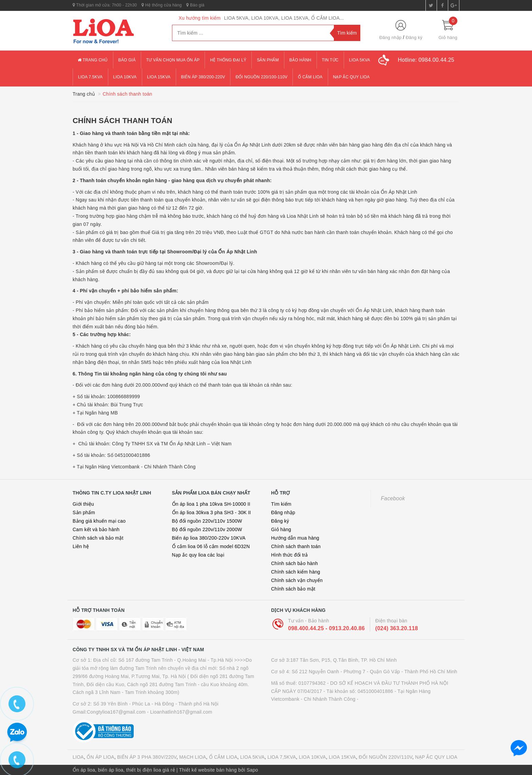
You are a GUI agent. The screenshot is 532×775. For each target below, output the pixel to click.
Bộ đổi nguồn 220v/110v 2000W (207, 529)
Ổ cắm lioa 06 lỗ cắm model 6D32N (211, 546)
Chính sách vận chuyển (297, 580)
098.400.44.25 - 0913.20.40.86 (326, 628)
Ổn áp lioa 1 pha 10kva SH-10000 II (211, 504)
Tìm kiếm (281, 504)
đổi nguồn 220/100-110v (261, 77)
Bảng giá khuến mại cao (99, 521)
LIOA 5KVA (252, 757)
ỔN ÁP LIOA (100, 757)
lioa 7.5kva (90, 77)
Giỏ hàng (281, 529)
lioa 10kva (125, 77)
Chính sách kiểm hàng (296, 572)
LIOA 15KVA (342, 757)
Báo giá (195, 5)
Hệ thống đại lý (228, 60)
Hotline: (426, 60)
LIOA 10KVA (312, 757)
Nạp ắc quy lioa (351, 77)
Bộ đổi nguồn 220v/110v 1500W (207, 521)
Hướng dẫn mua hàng (295, 538)
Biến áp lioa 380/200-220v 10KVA (209, 538)
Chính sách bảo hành (294, 563)
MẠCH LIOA (193, 757)
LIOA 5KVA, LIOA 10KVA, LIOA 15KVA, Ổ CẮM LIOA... (284, 18)
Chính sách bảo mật (293, 589)
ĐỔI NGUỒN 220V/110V (385, 757)
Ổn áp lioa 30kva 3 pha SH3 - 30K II (212, 512)
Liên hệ (81, 546)
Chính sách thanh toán (122, 121)
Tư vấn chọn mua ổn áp (173, 60)
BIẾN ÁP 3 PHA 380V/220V (147, 757)
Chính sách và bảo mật (98, 538)
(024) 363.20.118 (397, 628)
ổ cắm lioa (310, 77)
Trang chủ (93, 60)
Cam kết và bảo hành (96, 529)
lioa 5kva (360, 60)
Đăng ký (414, 37)
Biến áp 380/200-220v (203, 77)
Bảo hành (300, 60)
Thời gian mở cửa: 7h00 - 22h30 (105, 5)
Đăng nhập (391, 37)
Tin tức (330, 60)
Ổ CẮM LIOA (223, 757)
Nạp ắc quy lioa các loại (198, 555)
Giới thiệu (83, 504)
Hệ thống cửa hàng (161, 5)
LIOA (78, 757)
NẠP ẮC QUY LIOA (436, 757)
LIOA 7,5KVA (282, 757)
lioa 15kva (159, 77)
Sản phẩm (268, 60)
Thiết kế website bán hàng (208, 770)
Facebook (393, 498)
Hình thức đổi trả (290, 555)
